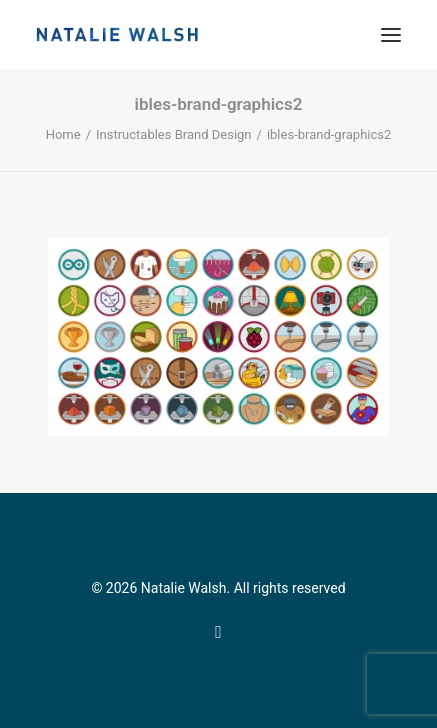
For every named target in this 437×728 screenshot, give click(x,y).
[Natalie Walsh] (117, 34)
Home (63, 134)
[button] (391, 34)
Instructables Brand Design (174, 134)
